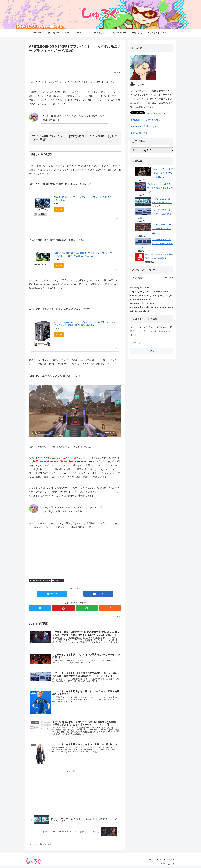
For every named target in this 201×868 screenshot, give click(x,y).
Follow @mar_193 (156, 113)
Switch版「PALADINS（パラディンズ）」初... (162, 229)
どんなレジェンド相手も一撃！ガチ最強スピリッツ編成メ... (160, 188)
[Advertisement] (75, 61)
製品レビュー (58, 580)
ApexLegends (35, 580)
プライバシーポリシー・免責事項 (160, 862)
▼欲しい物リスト (139, 133)
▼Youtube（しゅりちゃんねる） (146, 120)
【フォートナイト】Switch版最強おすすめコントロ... (154, 244)
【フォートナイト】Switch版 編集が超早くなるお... (154, 214)
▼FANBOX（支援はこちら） (145, 126)
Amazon (59, 209)
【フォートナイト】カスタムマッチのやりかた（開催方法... (162, 173)
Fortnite (47, 580)
